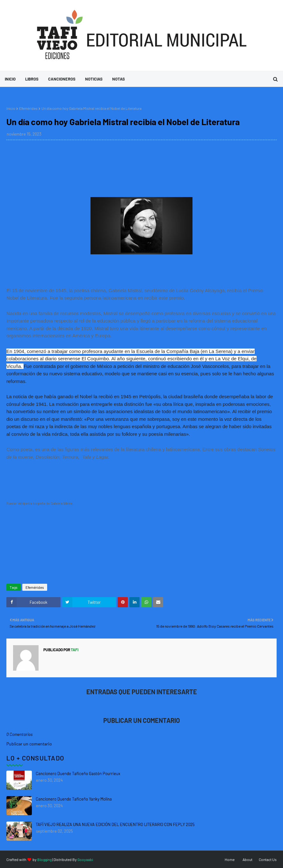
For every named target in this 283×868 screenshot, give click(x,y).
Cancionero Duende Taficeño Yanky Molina (74, 799)
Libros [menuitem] (32, 79)
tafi (74, 650)
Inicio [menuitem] (10, 79)
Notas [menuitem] (119, 79)
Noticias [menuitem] (94, 79)
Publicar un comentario (29, 744)
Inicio (11, 108)
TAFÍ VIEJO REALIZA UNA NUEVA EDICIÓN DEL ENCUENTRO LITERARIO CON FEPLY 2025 (115, 824)
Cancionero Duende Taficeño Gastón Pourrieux (78, 773)
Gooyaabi (85, 859)
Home (230, 859)
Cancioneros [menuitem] (62, 79)
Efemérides (28, 108)
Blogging (44, 859)
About (247, 859)
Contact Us (268, 859)
